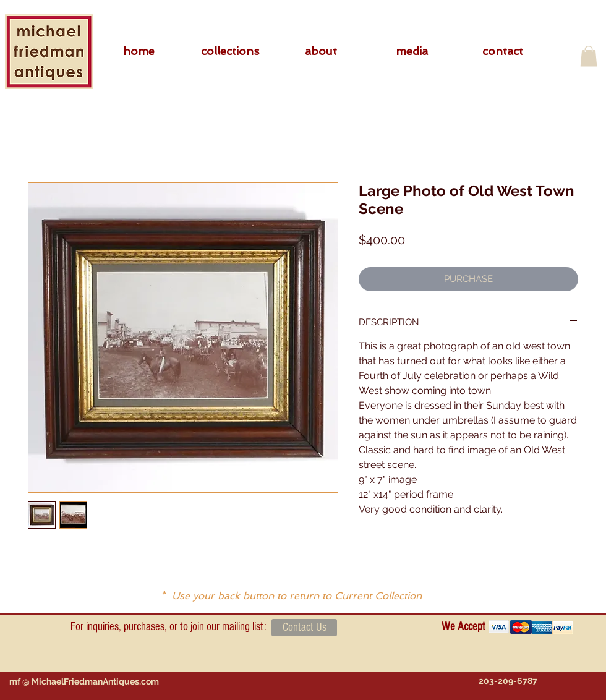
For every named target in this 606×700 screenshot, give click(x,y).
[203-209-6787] (508, 681)
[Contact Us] (304, 628)
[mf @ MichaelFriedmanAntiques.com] (84, 681)
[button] (230, 51)
